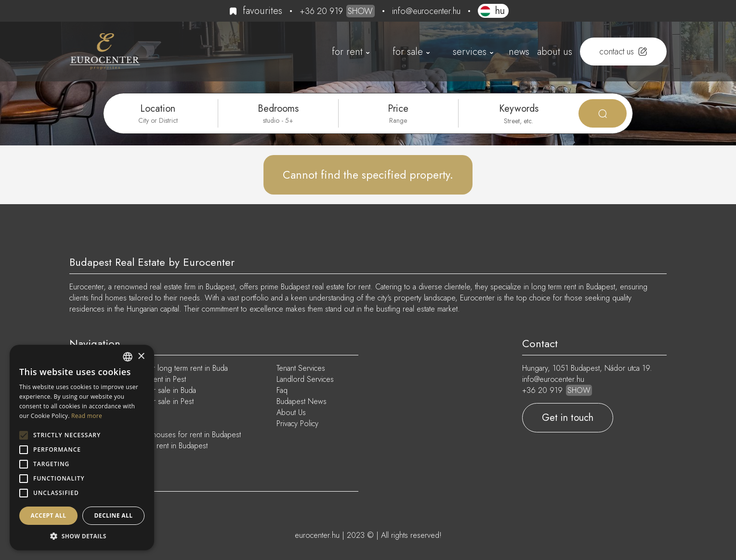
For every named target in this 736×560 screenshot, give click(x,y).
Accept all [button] (49, 515)
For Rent (347, 52)
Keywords (519, 109)
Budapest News (302, 401)
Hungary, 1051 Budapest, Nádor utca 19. (587, 368)
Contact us (617, 52)
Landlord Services (305, 379)
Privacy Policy (297, 423)
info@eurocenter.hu (426, 11)
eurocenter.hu (317, 535)
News (519, 52)
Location (158, 109)
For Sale (408, 52)
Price (398, 109)
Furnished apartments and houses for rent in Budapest (155, 435)
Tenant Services (301, 368)
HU (500, 11)
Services (470, 52)
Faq (282, 390)
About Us (555, 52)
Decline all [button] (114, 515)
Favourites (263, 11)
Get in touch (568, 418)
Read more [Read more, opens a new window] (87, 416)
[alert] (82, 448)
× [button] (141, 357)
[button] (82, 536)
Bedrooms (278, 109)
